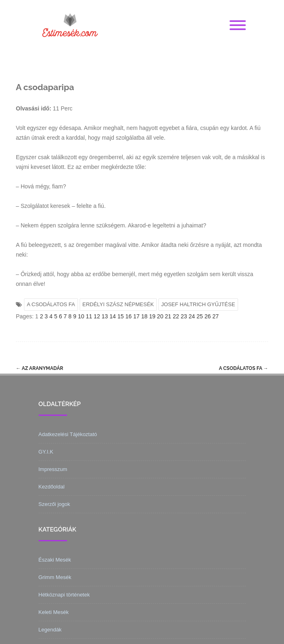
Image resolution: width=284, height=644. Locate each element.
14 (113, 316)
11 (89, 316)
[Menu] (238, 26)
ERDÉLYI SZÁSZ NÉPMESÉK (118, 304)
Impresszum (53, 469)
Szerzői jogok (54, 504)
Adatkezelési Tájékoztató (68, 434)
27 (216, 316)
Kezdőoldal (52, 487)
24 (192, 316)
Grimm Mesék (55, 577)
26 (208, 316)
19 (152, 316)
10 (81, 316)
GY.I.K (46, 452)
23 (184, 316)
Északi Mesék (55, 560)
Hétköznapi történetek (64, 595)
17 (137, 316)
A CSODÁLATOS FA (51, 304)
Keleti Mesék (54, 612)
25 (200, 316)
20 (160, 316)
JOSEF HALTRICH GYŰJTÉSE (198, 304)
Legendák (50, 630)
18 (144, 316)
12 (97, 316)
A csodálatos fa (244, 368)
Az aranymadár (40, 368)
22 (176, 316)
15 (121, 316)
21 (168, 316)
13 (105, 316)
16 (128, 316)
